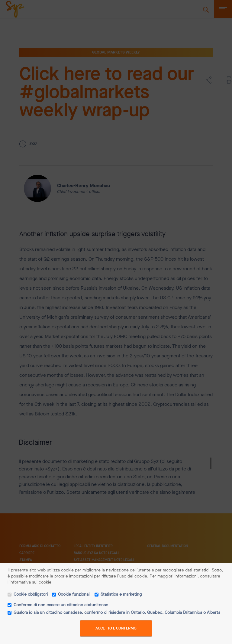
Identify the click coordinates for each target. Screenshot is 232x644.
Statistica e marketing (121, 594)
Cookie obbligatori (31, 594)
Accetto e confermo (116, 628)
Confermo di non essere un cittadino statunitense (61, 605)
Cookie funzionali (74, 594)
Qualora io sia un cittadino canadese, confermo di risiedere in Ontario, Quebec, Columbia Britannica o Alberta (117, 612)
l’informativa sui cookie (29, 582)
